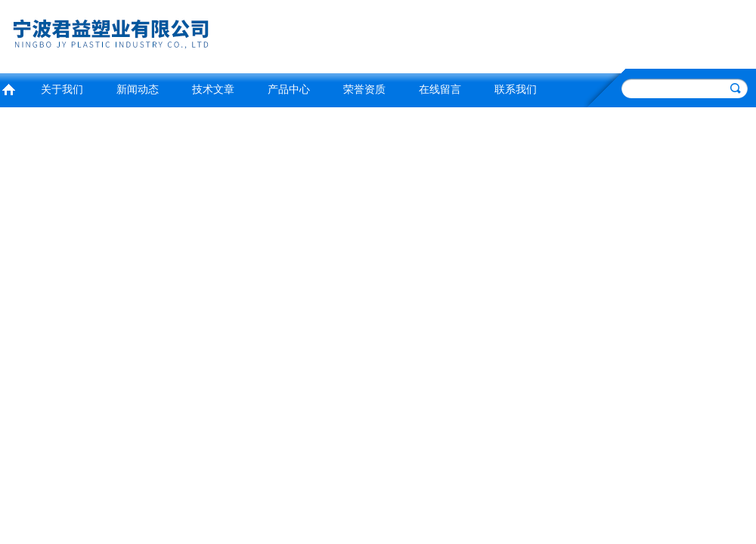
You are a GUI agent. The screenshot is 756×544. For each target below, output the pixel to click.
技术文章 (213, 90)
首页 (8, 88)
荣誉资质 (364, 90)
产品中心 (289, 90)
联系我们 (516, 90)
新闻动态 (138, 90)
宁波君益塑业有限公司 (185, 34)
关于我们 (62, 90)
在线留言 (440, 90)
